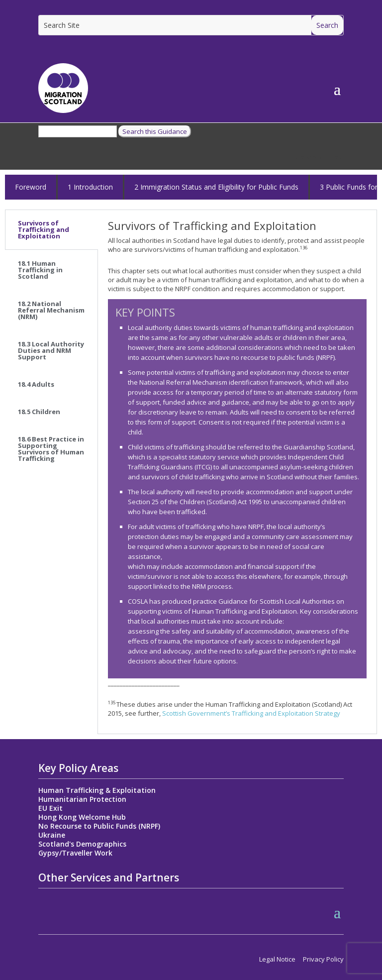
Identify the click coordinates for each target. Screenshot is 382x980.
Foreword (31, 187)
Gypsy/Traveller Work (75, 853)
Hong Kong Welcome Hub (82, 817)
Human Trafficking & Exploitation (97, 790)
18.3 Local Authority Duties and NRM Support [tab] (51, 350)
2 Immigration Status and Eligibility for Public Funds (216, 187)
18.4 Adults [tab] (36, 384)
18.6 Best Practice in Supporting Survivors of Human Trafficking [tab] (51, 449)
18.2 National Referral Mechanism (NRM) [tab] (51, 310)
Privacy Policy (323, 959)
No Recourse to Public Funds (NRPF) (99, 826)
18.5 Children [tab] (39, 412)
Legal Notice (277, 959)
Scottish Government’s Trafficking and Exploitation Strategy (251, 713)
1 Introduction (90, 187)
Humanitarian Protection (82, 799)
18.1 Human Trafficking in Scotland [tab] (40, 270)
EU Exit (50, 808)
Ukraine (52, 835)
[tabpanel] (237, 472)
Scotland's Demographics (82, 844)
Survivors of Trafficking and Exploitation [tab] (44, 229)
